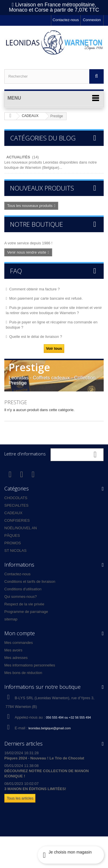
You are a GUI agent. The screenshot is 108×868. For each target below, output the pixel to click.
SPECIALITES (16, 505)
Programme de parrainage (26, 612)
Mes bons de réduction (23, 673)
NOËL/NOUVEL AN (21, 528)
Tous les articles (20, 798)
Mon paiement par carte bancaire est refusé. (46, 298)
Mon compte (20, 633)
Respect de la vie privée (24, 604)
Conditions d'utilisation (23, 589)
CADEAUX (13, 513)
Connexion (92, 20)
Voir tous (54, 348)
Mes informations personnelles (30, 665)
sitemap (11, 619)
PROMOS (13, 543)
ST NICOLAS (15, 551)
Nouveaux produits (42, 188)
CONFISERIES (17, 520)
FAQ (16, 271)
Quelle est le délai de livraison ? (36, 337)
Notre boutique (37, 224)
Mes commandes (19, 643)
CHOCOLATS (16, 498)
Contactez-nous (66, 20)
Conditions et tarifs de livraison (30, 582)
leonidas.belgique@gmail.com (50, 728)
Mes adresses (16, 658)
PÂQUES (12, 535)
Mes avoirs (13, 650)
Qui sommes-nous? (21, 597)
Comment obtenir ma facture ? (35, 289)
